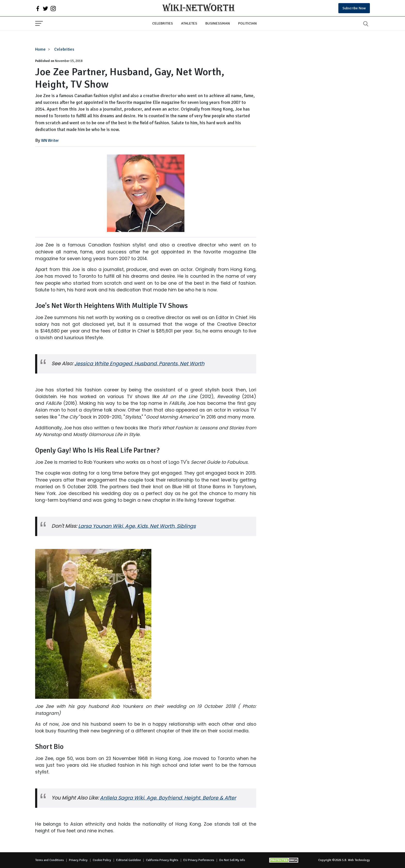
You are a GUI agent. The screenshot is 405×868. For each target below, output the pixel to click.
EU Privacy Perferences (199, 860)
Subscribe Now (354, 8)
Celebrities (162, 23)
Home (40, 49)
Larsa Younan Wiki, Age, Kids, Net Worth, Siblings (137, 526)
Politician (247, 23)
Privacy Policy (78, 860)
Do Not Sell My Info (232, 860)
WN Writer (50, 141)
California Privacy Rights (162, 860)
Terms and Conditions (49, 860)
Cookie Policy (102, 860)
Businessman (218, 23)
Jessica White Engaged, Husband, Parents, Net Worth (139, 364)
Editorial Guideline (128, 860)
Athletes (189, 23)
